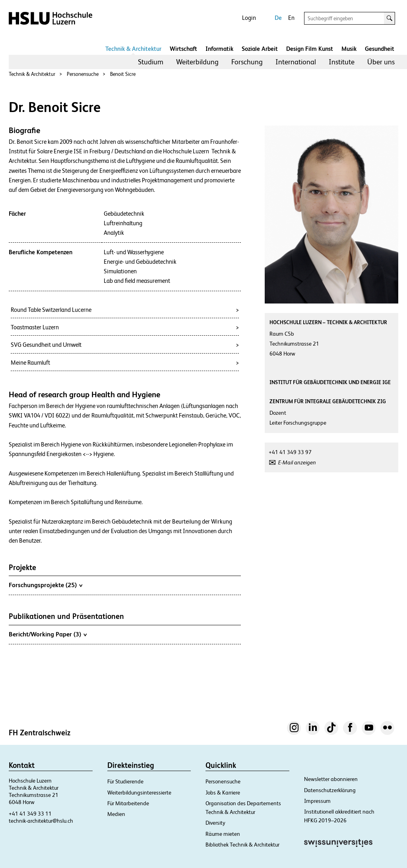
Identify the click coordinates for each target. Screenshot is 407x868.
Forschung (247, 62)
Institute (342, 62)
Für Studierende (125, 781)
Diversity (215, 823)
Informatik (219, 49)
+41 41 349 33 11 (30, 814)
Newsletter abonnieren (331, 779)
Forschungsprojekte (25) (46, 585)
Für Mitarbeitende (128, 803)
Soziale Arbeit (260, 49)
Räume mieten (223, 834)
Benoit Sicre (123, 74)
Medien (116, 814)
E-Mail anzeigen (297, 462)
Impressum (317, 801)
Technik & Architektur (133, 49)
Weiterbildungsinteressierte (139, 793)
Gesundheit (380, 49)
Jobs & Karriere (223, 793)
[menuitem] (151, 62)
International (296, 62)
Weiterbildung (197, 62)
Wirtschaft (183, 49)
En (291, 18)
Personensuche (83, 74)
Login (249, 18)
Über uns (381, 62)
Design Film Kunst (310, 49)
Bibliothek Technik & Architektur (242, 845)
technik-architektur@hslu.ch (41, 821)
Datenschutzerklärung (330, 790)
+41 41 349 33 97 (290, 452)
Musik (349, 49)
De (278, 18)
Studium (151, 62)
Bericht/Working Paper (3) (48, 634)
